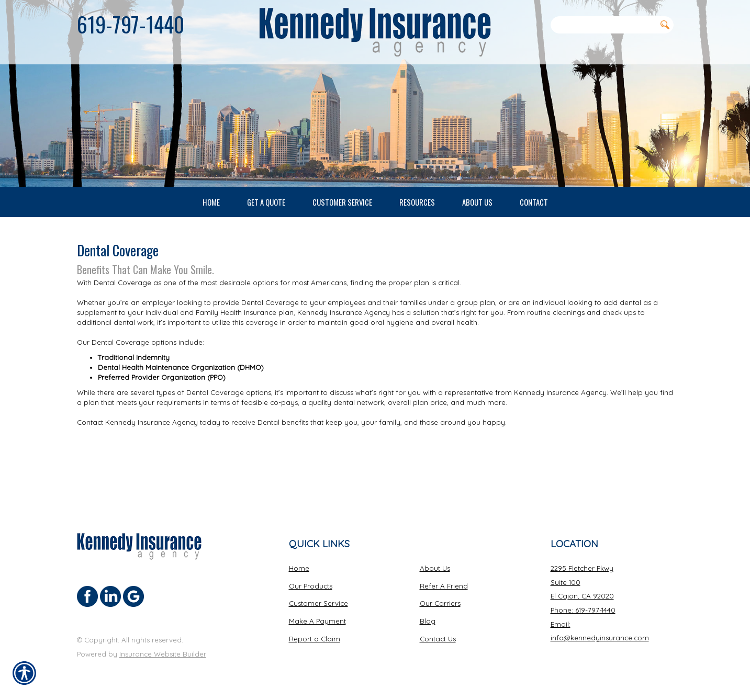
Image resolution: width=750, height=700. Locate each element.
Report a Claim (315, 638)
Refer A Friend (444, 585)
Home (299, 568)
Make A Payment (317, 620)
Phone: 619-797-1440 (583, 609)
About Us (435, 568)
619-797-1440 (131, 24)
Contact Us (438, 638)
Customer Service (318, 603)
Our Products (311, 585)
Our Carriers (440, 603)
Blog (428, 620)
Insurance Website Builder (163, 653)
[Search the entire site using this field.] (603, 25)
